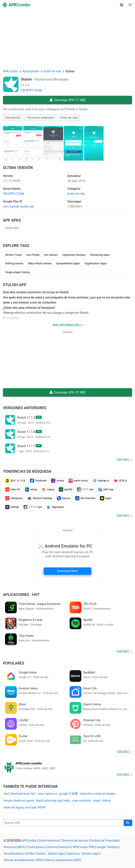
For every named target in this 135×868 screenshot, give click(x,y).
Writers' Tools (13, 255)
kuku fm (13, 489)
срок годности (47, 794)
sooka (57, 481)
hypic (106, 498)
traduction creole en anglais (97, 794)
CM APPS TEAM (31, 90)
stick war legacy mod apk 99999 (25, 807)
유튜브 (120, 481)
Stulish (26, 79)
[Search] (128, 823)
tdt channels (85, 498)
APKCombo (10, 71)
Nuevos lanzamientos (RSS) (63, 860)
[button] (122, 5)
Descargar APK (67, 100)
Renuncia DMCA (14, 847)
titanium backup (40, 498)
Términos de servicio (75, 841)
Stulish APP (15, 285)
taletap (12, 507)
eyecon (64, 498)
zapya (48, 489)
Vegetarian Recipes (74, 255)
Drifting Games (14, 263)
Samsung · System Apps (83, 854)
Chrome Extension (59, 847)
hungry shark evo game (19, 801)
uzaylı (97, 801)
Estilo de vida (69, 118)
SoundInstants (13, 854)
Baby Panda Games (40, 263)
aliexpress (14, 498)
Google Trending (107, 847)
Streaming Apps (100, 255)
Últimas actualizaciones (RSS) (23, 860)
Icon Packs (33, 255)
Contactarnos (36, 847)
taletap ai (101, 481)
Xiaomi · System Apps (51, 854)
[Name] (63, 823)
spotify (66, 489)
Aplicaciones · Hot (21, 595)
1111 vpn (85, 489)
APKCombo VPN (84, 847)
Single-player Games (18, 272)
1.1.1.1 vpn (33, 507)
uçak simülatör (82, 801)
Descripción (13, 118)
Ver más (123, 460)
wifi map (106, 489)
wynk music (78, 481)
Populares (14, 663)
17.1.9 (12, 181)
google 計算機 (68, 794)
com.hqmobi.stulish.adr (18, 206)
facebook (38, 481)
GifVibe (29, 854)
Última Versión (18, 168)
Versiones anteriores (40, 118)
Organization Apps (96, 263)
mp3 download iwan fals (19, 794)
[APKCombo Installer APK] (67, 766)
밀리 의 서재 (15, 481)
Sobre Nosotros (49, 841)
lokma (106, 801)
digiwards (55, 507)
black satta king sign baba (53, 801)
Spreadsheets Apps (68, 263)
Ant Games (51, 255)
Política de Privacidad (105, 841)
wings (31, 489)
